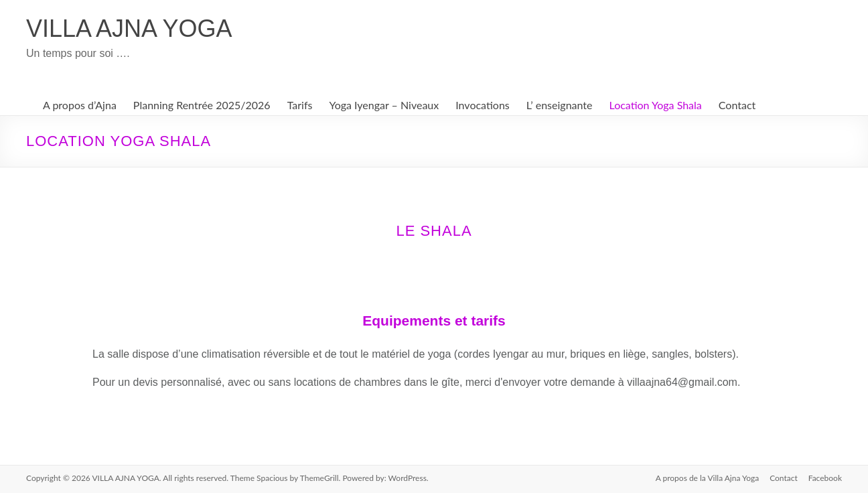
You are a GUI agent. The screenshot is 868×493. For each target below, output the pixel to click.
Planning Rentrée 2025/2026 (202, 105)
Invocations (483, 105)
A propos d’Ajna (80, 105)
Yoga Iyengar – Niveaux (384, 105)
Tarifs (300, 105)
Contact (737, 105)
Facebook (825, 478)
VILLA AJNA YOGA (129, 28)
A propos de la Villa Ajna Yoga (708, 478)
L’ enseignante (560, 105)
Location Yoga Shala (656, 105)
